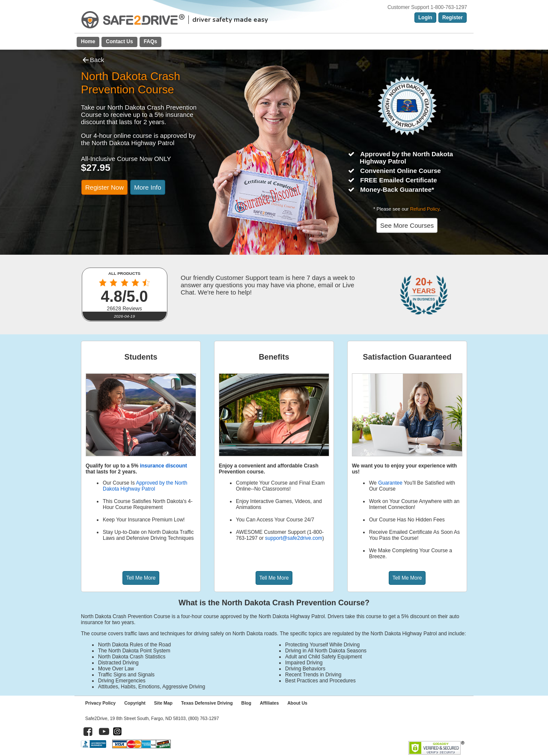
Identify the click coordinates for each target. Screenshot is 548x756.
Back (92, 60)
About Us (297, 703)
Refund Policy (425, 209)
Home (88, 42)
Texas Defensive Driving (207, 703)
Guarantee (390, 483)
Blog (246, 703)
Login (425, 18)
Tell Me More (141, 578)
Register (453, 18)
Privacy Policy (100, 703)
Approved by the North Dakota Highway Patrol (145, 486)
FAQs (150, 42)
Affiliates (269, 703)
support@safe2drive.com (294, 538)
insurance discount (164, 466)
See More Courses (407, 225)
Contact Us (119, 42)
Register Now (104, 187)
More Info (147, 187)
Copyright (135, 703)
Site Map (163, 703)
